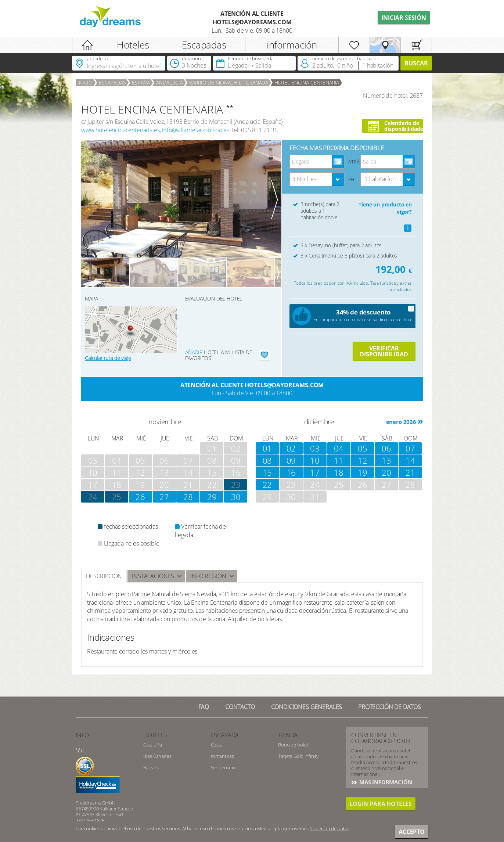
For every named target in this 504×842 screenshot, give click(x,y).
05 (363, 448)
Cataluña (153, 745)
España (141, 82)
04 (339, 448)
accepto (412, 832)
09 (291, 460)
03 (315, 448)
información (292, 45)
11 (339, 460)
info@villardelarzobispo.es (196, 130)
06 (386, 448)
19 (363, 472)
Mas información (385, 782)
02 (291, 448)
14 (410, 460)
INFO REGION (208, 576)
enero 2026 (401, 422)
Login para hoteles (381, 804)
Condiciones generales (307, 707)
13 (386, 460)
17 (315, 472)
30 (236, 497)
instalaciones (153, 576)
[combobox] (317, 179)
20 (386, 472)
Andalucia (170, 82)
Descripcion (104, 576)
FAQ (204, 707)
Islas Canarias (157, 756)
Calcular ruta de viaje (108, 358)
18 (339, 472)
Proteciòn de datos (330, 828)
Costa (217, 745)
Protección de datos (390, 707)
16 (291, 472)
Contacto (240, 707)
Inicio (85, 82)
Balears (151, 767)
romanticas (222, 756)
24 (93, 497)
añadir (194, 352)
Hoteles (133, 45)
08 (267, 460)
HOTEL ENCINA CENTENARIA (307, 82)
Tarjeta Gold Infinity (298, 756)
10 (315, 460)
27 (164, 497)
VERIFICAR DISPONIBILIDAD (384, 351)
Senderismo (223, 767)
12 (363, 460)
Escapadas (204, 45)
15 (267, 472)
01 (267, 448)
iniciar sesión (404, 18)
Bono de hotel (293, 745)
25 (117, 497)
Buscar (416, 63)
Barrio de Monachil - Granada (229, 82)
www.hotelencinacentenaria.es (120, 130)
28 (188, 497)
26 (140, 497)
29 (212, 497)
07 (410, 448)
